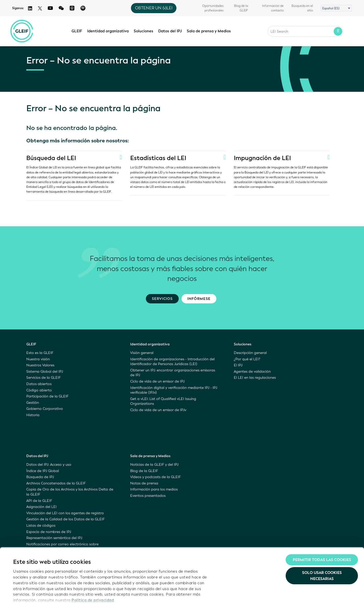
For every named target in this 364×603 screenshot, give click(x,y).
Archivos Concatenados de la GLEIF (56, 483)
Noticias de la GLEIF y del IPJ (154, 465)
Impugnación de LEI (262, 158)
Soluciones (145, 31)
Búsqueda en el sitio (302, 8)
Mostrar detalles (29, 593)
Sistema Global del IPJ (45, 372)
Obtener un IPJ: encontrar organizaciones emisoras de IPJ (173, 373)
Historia (33, 415)
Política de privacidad (93, 571)
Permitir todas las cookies (322, 530)
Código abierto (39, 390)
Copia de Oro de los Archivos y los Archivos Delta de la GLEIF (70, 492)
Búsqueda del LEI (51, 158)
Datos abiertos (39, 384)
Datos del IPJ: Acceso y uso (49, 465)
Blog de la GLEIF (241, 8)
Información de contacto (273, 8)
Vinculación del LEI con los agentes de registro (65, 513)
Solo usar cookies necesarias (322, 547)
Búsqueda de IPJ (40, 477)
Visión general (142, 353)
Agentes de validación (252, 372)
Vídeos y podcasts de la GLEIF (155, 477)
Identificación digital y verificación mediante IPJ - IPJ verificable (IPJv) (174, 390)
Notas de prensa (144, 483)
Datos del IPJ (171, 31)
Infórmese (199, 299)
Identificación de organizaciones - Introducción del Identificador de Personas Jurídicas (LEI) (172, 362)
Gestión (33, 403)
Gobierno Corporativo (45, 409)
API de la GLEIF (39, 501)
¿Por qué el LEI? (247, 359)
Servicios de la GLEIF (43, 378)
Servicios (162, 299)
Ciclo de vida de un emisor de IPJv (158, 410)
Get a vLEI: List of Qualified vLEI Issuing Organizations (163, 401)
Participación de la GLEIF (47, 396)
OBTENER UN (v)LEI (154, 8)
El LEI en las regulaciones (255, 378)
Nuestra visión (38, 359)
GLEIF (78, 31)
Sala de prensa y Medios (210, 31)
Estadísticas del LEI (158, 158)
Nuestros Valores (40, 365)
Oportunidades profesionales (213, 8)
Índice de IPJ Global (43, 471)
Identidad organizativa (109, 31)
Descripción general (250, 353)
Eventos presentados (148, 496)
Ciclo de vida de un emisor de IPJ (157, 381)
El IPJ (238, 365)
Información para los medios (154, 489)
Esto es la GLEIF (40, 353)
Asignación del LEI (41, 507)
